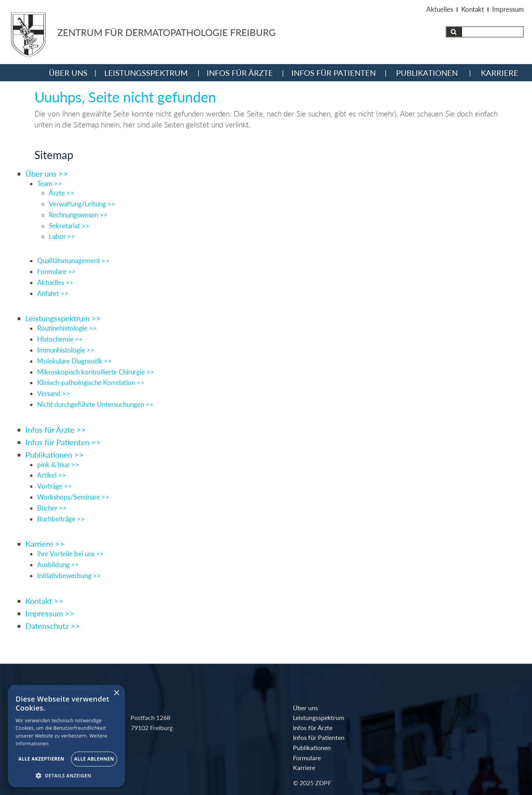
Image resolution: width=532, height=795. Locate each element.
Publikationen (427, 72)
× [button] (116, 693)
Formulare (265, 760)
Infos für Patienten (334, 72)
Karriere (500, 72)
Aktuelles (440, 9)
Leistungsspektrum (146, 72)
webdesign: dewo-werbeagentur (452, 776)
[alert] (66, 736)
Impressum (508, 9)
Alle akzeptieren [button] (41, 759)
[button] (66, 775)
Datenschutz (476, 759)
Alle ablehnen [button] (94, 759)
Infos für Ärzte (240, 72)
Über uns (68, 72)
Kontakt (473, 9)
